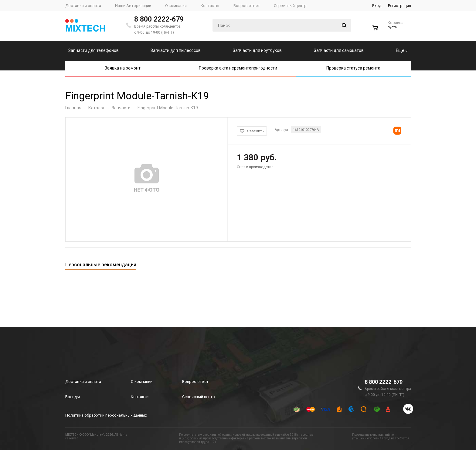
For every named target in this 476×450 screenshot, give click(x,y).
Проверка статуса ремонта (353, 68)
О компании (142, 382)
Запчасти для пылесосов (176, 50)
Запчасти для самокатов (339, 50)
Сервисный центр (199, 397)
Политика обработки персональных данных (106, 415)
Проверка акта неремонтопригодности (238, 68)
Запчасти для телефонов (93, 50)
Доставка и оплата (83, 382)
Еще (402, 50)
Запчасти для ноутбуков (257, 50)
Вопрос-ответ (195, 382)
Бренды (73, 397)
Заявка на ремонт (123, 68)
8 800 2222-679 (159, 19)
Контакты (140, 397)
